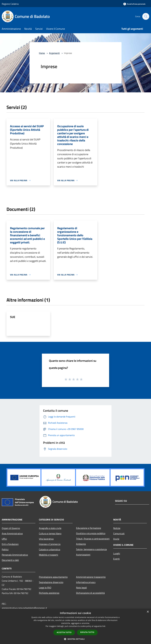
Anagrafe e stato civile (50, 528)
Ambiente (81, 544)
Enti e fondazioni (10, 544)
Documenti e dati (10, 560)
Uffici (4, 539)
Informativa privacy (86, 582)
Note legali (81, 588)
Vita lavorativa (46, 539)
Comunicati (119, 533)
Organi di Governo (11, 528)
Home (42, 53)
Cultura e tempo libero (50, 533)
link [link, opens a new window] (104, 626)
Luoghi (117, 553)
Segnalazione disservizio (51, 582)
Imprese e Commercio (50, 544)
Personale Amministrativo (15, 555)
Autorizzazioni (83, 555)
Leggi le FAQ (45, 588)
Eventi (116, 559)
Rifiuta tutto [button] (87, 632)
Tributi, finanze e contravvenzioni (93, 539)
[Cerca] (146, 16)
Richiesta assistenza (49, 593)
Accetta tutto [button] (64, 632)
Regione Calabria (10, 4)
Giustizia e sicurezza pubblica (91, 533)
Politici (5, 549)
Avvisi (116, 539)
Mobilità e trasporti (49, 555)
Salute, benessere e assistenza (91, 549)
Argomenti (54, 53)
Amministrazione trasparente (91, 577)
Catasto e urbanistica (50, 549)
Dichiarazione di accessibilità (90, 593)
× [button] (148, 612)
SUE (13, 317)
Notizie (117, 528)
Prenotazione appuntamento (53, 577)
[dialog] (75, 626)
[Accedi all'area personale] (134, 4)
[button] (75, 639)
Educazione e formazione (89, 528)
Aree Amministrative (12, 533)
